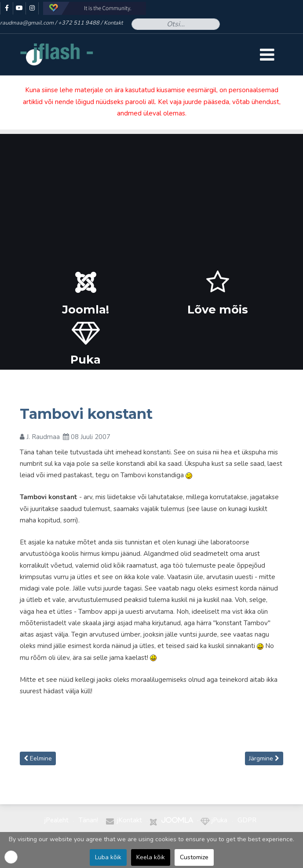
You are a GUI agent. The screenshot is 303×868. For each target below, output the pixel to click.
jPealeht (57, 820)
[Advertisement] (151, 195)
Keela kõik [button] (151, 857)
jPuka (219, 820)
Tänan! (88, 820)
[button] (11, 857)
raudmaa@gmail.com (27, 23)
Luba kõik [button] (108, 857)
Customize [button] (194, 857)
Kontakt (113, 23)
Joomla (177, 820)
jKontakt (130, 820)
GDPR (247, 820)
